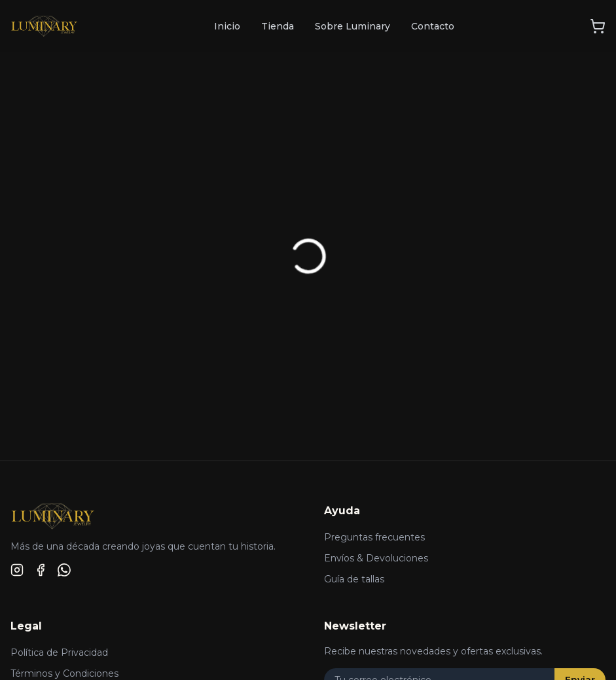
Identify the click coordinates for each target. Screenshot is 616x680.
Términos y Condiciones (64, 673)
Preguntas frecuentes (374, 537)
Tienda (278, 26)
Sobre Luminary (353, 26)
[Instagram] (17, 570)
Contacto (433, 26)
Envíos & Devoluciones (376, 558)
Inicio (227, 26)
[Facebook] (41, 570)
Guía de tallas (354, 579)
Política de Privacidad (59, 652)
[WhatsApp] (64, 570)
